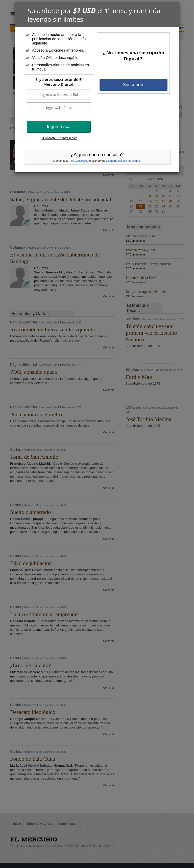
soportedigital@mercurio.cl (125, 161)
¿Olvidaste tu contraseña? (59, 138)
